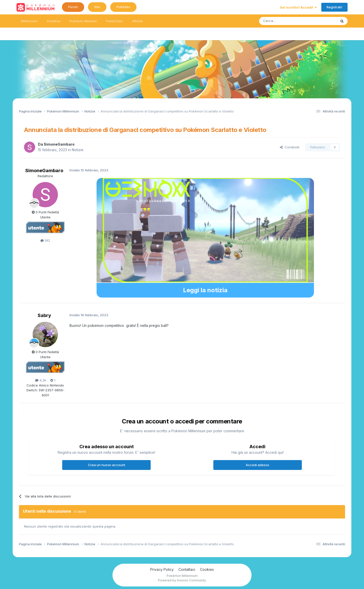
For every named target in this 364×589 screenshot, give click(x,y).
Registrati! (334, 7)
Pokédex (123, 7)
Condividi (290, 147)
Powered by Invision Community (182, 580)
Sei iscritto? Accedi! (298, 7)
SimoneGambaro (59, 144)
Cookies (207, 569)
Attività (138, 21)
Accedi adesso (257, 465)
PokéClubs (115, 21)
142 (45, 240)
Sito (97, 7)
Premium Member (83, 21)
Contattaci (187, 569)
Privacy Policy (162, 569)
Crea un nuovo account (107, 465)
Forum (73, 7)
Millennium (29, 21)
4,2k (41, 380)
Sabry (44, 315)
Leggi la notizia (205, 290)
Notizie (78, 150)
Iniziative (54, 21)
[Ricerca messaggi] (286, 21)
